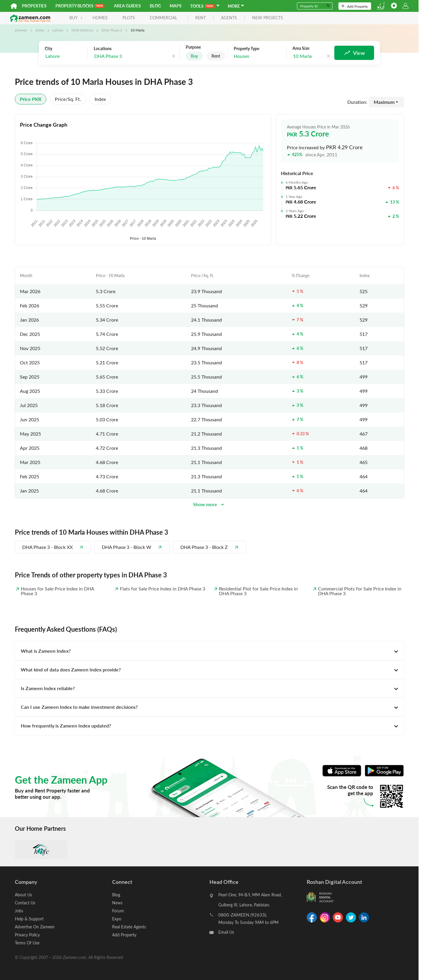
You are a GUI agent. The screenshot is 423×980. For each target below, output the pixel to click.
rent (201, 18)
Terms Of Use (27, 943)
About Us (23, 895)
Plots (129, 18)
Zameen (21, 30)
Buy (194, 56)
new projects (268, 18)
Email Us (226, 932)
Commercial (163, 18)
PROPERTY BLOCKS (80, 6)
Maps (176, 6)
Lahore (58, 30)
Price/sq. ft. (68, 99)
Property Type (247, 49)
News (117, 903)
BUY (76, 18)
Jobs (19, 911)
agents (229, 18)
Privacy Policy (27, 935)
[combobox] (65, 56)
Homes (100, 18)
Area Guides (127, 6)
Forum (118, 911)
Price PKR (31, 99)
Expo (117, 919)
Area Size (301, 48)
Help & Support (29, 919)
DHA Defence (82, 30)
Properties (34, 6)
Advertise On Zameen (35, 927)
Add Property (355, 6)
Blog (155, 6)
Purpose (193, 47)
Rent (216, 56)
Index (40, 30)
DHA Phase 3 (112, 30)
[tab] (209, 651)
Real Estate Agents (129, 927)
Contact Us (25, 903)
